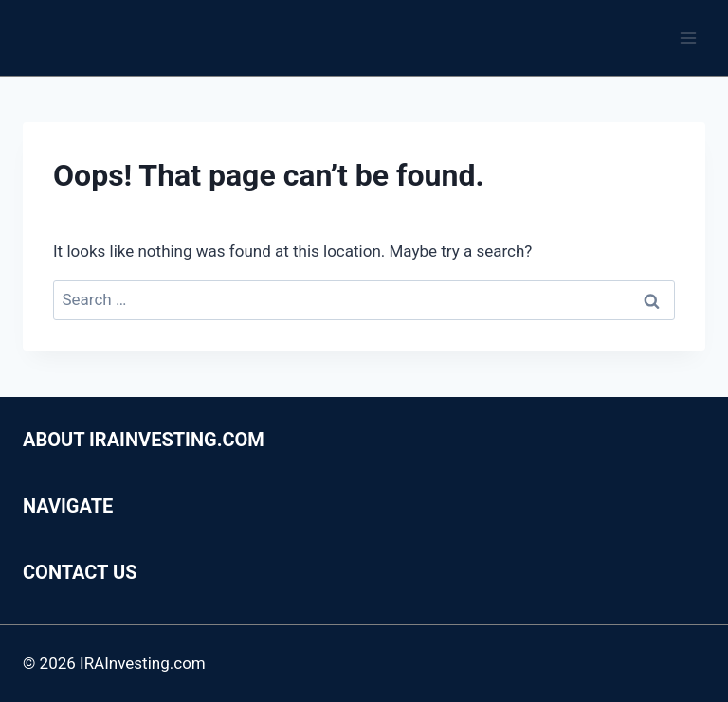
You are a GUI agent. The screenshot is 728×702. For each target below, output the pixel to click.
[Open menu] (688, 37)
